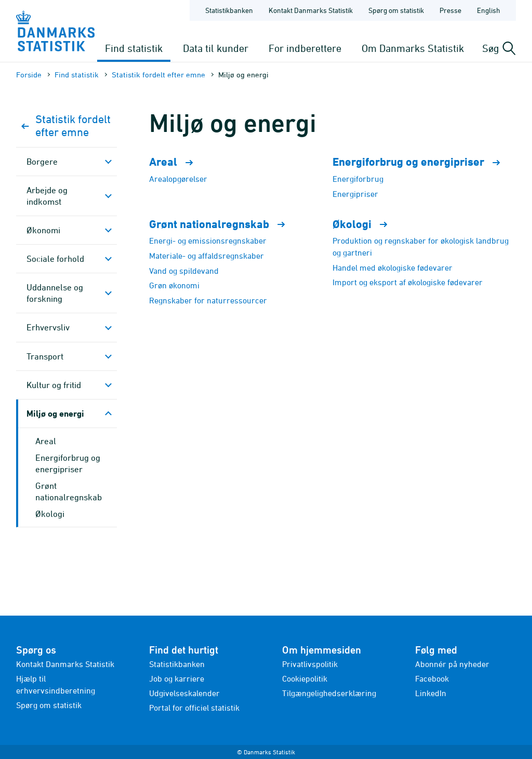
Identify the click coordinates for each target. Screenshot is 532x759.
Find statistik (134, 48)
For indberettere (305, 48)
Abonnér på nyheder (452, 664)
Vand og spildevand (184, 271)
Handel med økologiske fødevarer (393, 268)
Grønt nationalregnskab (222, 224)
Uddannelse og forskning (55, 293)
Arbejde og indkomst (47, 196)
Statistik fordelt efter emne (158, 75)
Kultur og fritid (54, 385)
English (489, 10)
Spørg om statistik (49, 705)
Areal (46, 441)
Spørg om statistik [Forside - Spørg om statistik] (396, 10)
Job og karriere (177, 678)
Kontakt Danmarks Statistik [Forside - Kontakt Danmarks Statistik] (311, 10)
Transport (45, 356)
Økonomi (43, 230)
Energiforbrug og (421, 162)
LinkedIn (431, 693)
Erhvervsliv (48, 327)
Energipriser (355, 194)
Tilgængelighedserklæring (329, 693)
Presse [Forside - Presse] (450, 10)
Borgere (42, 162)
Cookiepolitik (305, 678)
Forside (29, 75)
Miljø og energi (55, 413)
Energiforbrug (358, 179)
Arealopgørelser (178, 179)
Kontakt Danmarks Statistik (65, 664)
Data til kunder (216, 48)
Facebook (432, 678)
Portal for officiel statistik (194, 708)
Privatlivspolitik (310, 664)
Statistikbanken (229, 10)
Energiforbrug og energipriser (68, 463)
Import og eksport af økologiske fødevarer (408, 282)
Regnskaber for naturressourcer (208, 300)
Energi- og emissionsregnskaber (208, 241)
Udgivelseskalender (184, 693)
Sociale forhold (55, 259)
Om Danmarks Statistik (413, 48)
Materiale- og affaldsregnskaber (207, 256)
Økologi (50, 514)
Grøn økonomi (174, 285)
